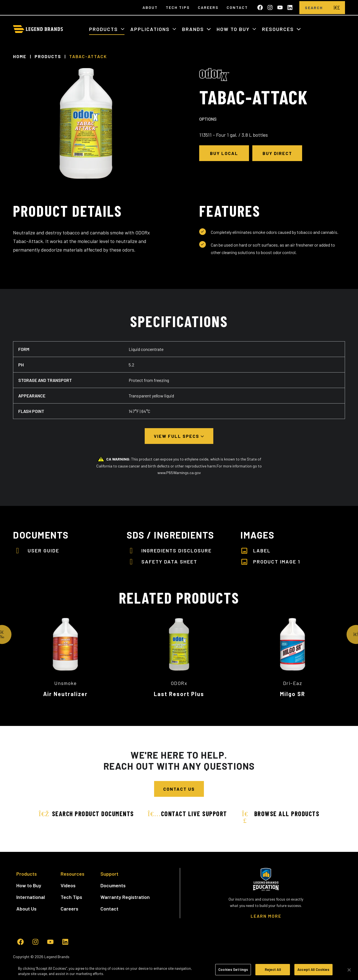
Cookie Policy (112, 962)
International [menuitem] (31, 897)
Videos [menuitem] (68, 885)
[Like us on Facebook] (260, 7)
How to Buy (234, 29)
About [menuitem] (150, 7)
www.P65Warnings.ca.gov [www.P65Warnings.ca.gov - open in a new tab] (179, 473)
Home (20, 56)
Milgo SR (293, 694)
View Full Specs (177, 436)
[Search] (314, 8)
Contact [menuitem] (237, 7)
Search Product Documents (86, 814)
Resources (279, 29)
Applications (151, 29)
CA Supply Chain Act (177, 962)
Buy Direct (277, 153)
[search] (337, 8)
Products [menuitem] (27, 874)
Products (104, 29)
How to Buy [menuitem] (29, 885)
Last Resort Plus (179, 694)
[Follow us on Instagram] (270, 7)
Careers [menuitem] (208, 7)
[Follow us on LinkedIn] (290, 7)
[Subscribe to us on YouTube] (280, 7)
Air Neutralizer (65, 694)
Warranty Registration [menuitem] (125, 897)
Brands (194, 29)
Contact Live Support (187, 814)
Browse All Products (280, 817)
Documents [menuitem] (113, 885)
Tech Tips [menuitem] (178, 7)
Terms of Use (58, 962)
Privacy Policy (85, 962)
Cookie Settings (142, 962)
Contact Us (179, 789)
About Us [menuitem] (26, 909)
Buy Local (224, 153)
